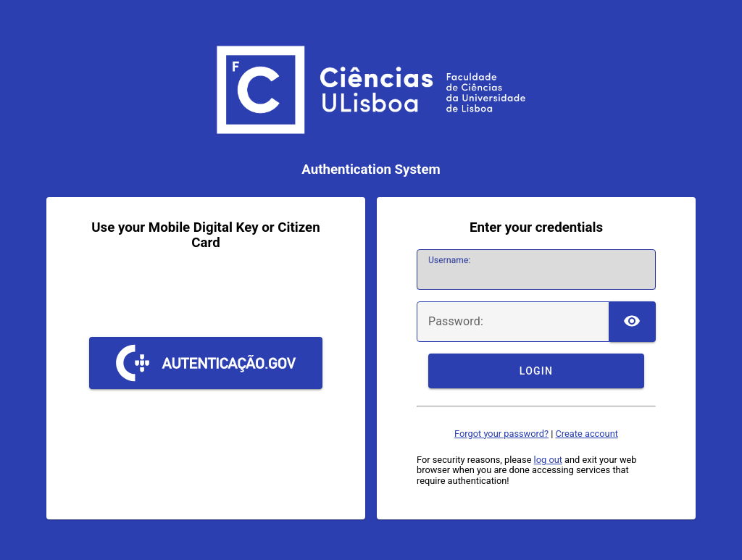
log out (548, 460)
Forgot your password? (501, 434)
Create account (586, 434)
